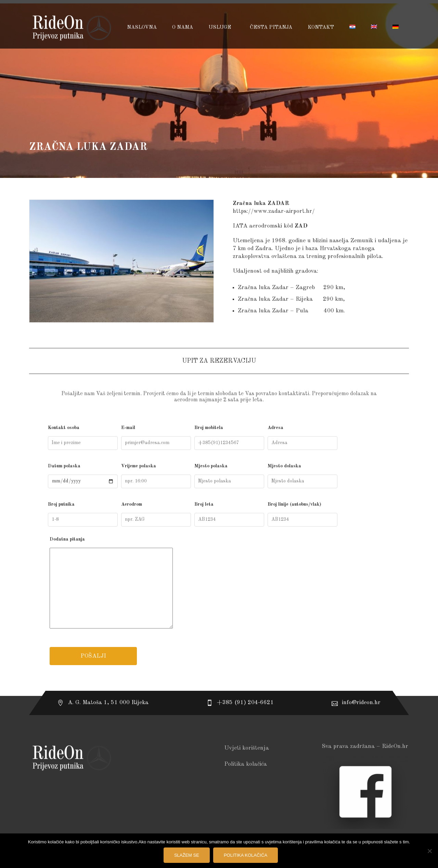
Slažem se (187, 855)
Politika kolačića (246, 764)
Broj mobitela (229, 438)
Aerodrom (156, 514)
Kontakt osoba (83, 438)
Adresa (302, 438)
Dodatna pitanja (219, 584)
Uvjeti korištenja (247, 748)
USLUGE (220, 28)
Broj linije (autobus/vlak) (302, 514)
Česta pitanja (271, 28)
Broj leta (229, 514)
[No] (429, 851)
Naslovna (142, 28)
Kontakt (321, 28)
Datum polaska (83, 476)
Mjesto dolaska (302, 476)
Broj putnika (83, 514)
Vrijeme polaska (156, 476)
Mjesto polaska (229, 476)
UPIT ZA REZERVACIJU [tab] (219, 361)
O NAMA (183, 28)
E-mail (156, 438)
